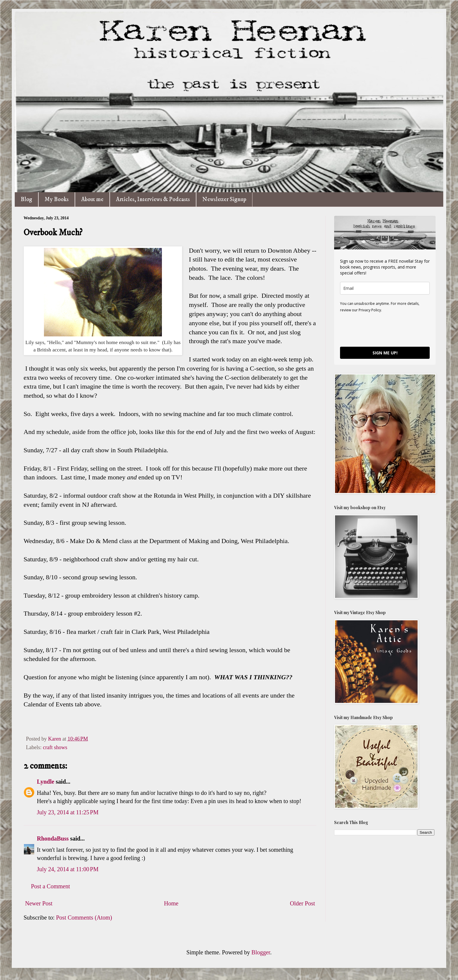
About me (92, 199)
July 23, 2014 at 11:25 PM (68, 812)
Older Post (302, 903)
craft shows (55, 747)
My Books (57, 199)
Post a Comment (50, 886)
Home (171, 903)
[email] (385, 288)
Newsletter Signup (224, 199)
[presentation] (385, 329)
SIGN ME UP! (385, 353)
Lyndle (46, 782)
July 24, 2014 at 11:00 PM (68, 869)
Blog (26, 199)
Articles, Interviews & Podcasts (153, 199)
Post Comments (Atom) (84, 917)
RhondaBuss (53, 838)
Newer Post (39, 903)
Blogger (261, 952)
